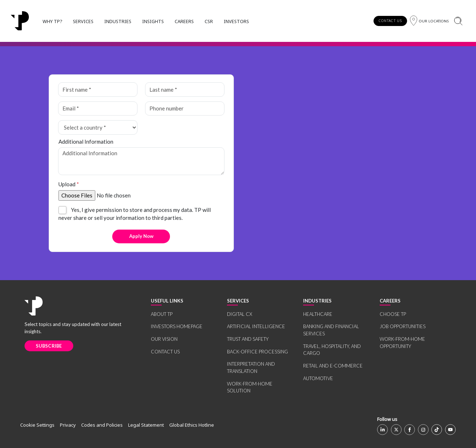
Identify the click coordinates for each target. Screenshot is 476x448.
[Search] (458, 21)
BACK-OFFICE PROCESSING (257, 352)
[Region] (429, 21)
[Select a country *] (98, 127)
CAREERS (184, 21)
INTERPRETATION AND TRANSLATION (251, 367)
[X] (396, 430)
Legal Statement (146, 425)
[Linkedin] (383, 430)
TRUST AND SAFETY (248, 339)
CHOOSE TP (393, 314)
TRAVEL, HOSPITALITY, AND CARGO (332, 350)
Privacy (68, 425)
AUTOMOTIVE (318, 378)
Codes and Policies (102, 425)
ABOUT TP (162, 314)
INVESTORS (236, 21)
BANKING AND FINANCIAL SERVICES (331, 330)
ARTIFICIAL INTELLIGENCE (256, 326)
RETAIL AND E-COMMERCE (333, 366)
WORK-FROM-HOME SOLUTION (250, 387)
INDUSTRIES (118, 21)
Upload (69, 184)
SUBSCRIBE (49, 346)
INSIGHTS (153, 21)
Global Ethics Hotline (192, 425)
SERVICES (83, 21)
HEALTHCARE (318, 314)
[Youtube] (450, 430)
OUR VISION (164, 339)
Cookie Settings (37, 425)
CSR (209, 21)
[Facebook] (410, 430)
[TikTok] (437, 430)
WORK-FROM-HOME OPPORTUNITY (402, 343)
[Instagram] (423, 430)
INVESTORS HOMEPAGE (177, 326)
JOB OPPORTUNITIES (403, 326)
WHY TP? (52, 21)
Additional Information (86, 142)
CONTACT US (390, 21)
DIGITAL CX (240, 314)
